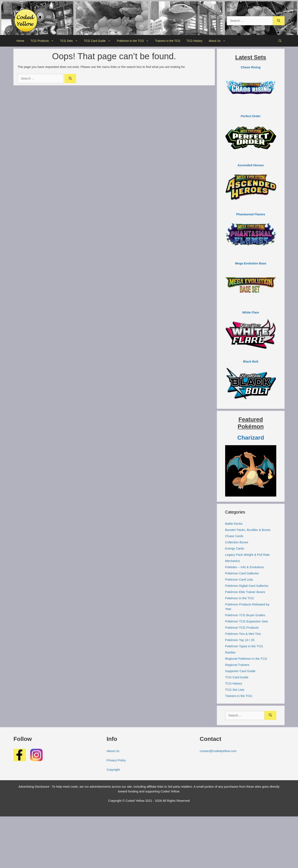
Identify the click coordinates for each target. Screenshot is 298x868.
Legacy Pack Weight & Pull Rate (248, 555)
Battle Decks (234, 524)
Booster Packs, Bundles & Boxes (248, 530)
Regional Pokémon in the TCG (246, 659)
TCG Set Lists (235, 690)
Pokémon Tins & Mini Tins (243, 634)
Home (20, 41)
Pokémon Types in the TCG (244, 646)
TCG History (194, 41)
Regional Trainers (237, 665)
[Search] (279, 21)
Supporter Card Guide (240, 671)
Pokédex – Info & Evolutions (245, 567)
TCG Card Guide (99, 41)
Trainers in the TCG (168, 41)
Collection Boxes (237, 542)
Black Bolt (251, 361)
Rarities (230, 652)
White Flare (251, 312)
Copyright (113, 770)
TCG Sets (70, 41)
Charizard (251, 438)
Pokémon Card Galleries (242, 573)
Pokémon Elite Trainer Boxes (245, 592)
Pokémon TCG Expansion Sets (247, 621)
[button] (280, 41)
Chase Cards (234, 536)
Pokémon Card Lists (239, 579)
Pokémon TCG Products (242, 627)
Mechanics (233, 561)
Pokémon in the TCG (134, 41)
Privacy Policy (116, 760)
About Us (219, 41)
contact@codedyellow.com (218, 751)
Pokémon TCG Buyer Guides (245, 615)
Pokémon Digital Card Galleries (247, 586)
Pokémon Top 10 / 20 (240, 640)
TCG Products (44, 41)
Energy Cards (235, 548)
